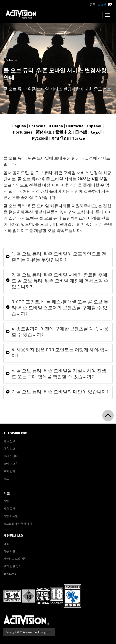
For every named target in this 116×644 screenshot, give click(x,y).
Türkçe (78, 139)
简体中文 (44, 133)
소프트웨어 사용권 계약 (18, 524)
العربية (96, 133)
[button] (110, 4)
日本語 (81, 133)
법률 (6, 544)
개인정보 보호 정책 (15, 559)
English (19, 126)
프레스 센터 (11, 456)
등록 (93, 5)
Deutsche (75, 126)
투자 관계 (9, 471)
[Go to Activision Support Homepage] (24, 15)
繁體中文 (63, 133)
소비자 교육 (11, 464)
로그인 (102, 5)
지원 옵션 (9, 509)
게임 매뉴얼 (11, 516)
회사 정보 (9, 442)
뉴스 (6, 479)
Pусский (40, 139)
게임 (6, 501)
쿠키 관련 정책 (12, 566)
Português (23, 133)
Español (94, 126)
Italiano (56, 126)
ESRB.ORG (10, 574)
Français (37, 126)
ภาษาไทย (60, 139)
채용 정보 (9, 449)
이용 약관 (9, 552)
